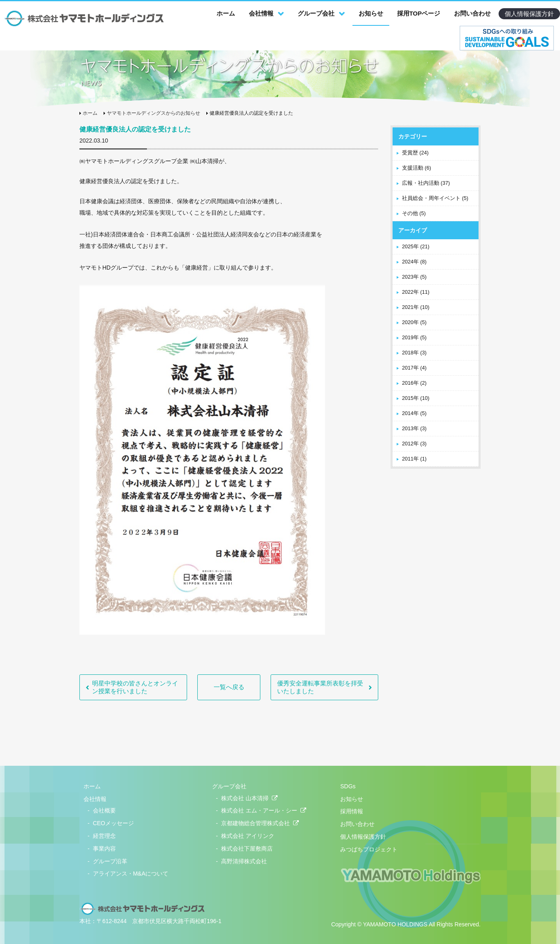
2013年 (414, 429)
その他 (414, 213)
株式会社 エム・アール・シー (264, 810)
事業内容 (104, 849)
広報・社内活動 (426, 183)
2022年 (416, 292)
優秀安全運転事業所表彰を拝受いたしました (320, 687)
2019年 (414, 338)
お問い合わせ (472, 13)
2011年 (414, 459)
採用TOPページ (419, 13)
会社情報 (261, 13)
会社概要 (104, 810)
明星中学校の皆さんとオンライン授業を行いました (135, 687)
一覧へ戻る (229, 687)
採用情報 (352, 811)
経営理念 (104, 836)
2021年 (416, 307)
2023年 (414, 277)
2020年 (414, 322)
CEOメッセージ (113, 823)
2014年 (414, 413)
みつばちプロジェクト (369, 849)
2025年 (416, 247)
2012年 (414, 444)
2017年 (414, 368)
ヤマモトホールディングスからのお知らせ (154, 113)
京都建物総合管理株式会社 (260, 823)
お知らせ (371, 13)
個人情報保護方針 (529, 14)
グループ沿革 (110, 861)
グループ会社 (316, 13)
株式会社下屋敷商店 (247, 849)
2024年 (414, 262)
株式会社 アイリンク (248, 836)
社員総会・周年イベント (435, 198)
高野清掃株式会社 (244, 861)
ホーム (226, 13)
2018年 (414, 353)
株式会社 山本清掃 (249, 798)
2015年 (416, 398)
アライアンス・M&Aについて (131, 874)
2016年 (414, 383)
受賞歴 (415, 153)
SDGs (348, 786)
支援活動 (417, 168)
